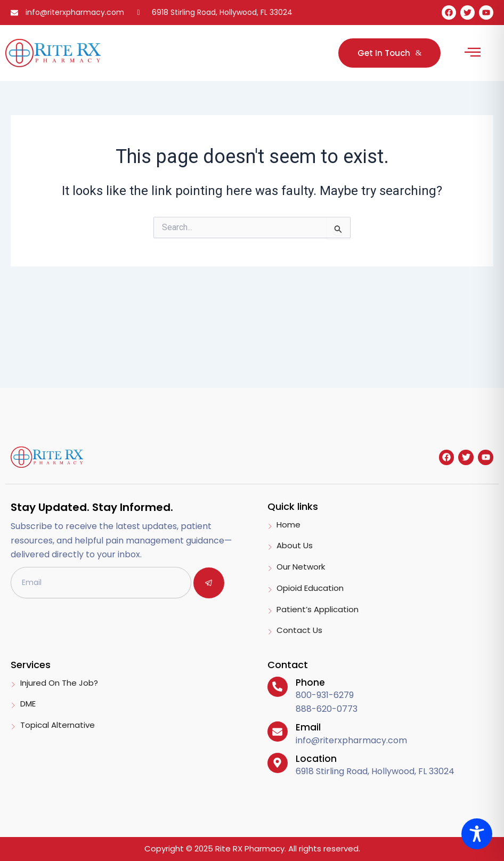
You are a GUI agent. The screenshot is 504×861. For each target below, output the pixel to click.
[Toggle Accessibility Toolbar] (477, 834)
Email (308, 727)
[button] (472, 53)
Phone (310, 683)
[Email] (278, 732)
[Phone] (278, 687)
